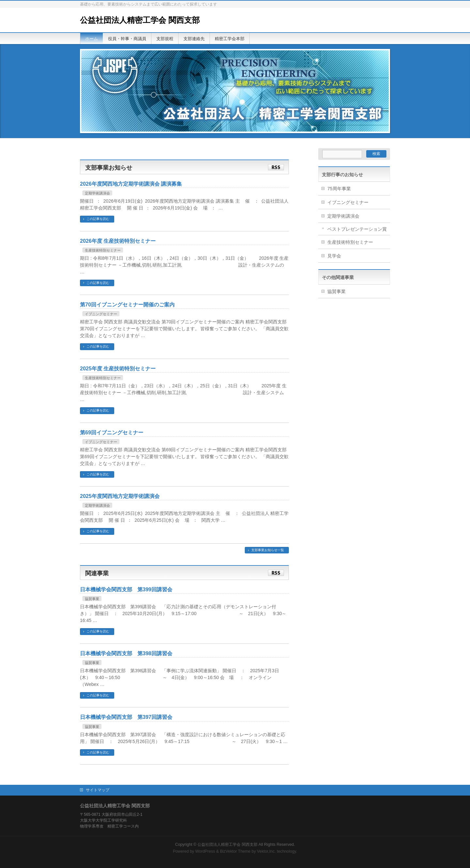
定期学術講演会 (97, 193)
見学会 (334, 256)
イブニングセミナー (101, 314)
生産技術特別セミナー (103, 250)
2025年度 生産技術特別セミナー (118, 369)
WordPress (205, 851)
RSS (276, 167)
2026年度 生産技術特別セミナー (118, 241)
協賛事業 (92, 599)
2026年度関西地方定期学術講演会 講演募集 (131, 184)
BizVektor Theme (235, 851)
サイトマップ (98, 790)
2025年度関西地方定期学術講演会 (120, 496)
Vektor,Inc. (266, 851)
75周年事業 (339, 189)
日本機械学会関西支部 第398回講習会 (126, 653)
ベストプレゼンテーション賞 (357, 229)
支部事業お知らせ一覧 (268, 550)
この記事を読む (98, 219)
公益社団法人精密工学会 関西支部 (140, 20)
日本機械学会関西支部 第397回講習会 (126, 717)
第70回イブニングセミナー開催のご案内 (127, 305)
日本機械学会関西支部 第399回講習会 (126, 589)
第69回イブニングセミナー (112, 433)
